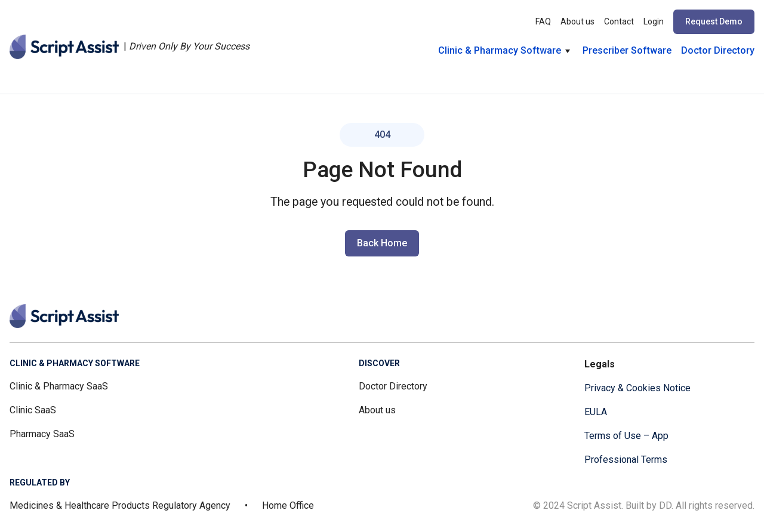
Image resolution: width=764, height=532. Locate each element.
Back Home (382, 243)
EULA (596, 412)
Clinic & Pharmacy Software (500, 50)
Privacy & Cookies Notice (637, 388)
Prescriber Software (627, 50)
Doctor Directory (718, 50)
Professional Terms (626, 460)
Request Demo (714, 21)
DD (665, 505)
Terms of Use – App (626, 436)
